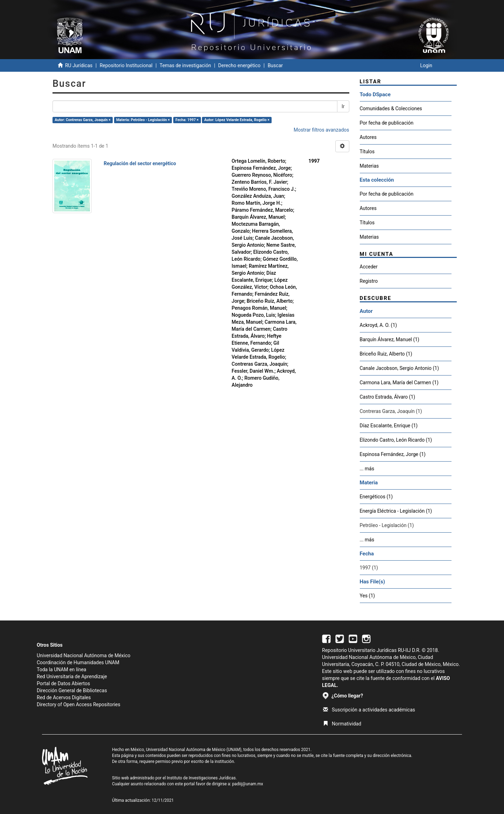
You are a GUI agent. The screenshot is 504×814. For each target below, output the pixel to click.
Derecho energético (239, 65)
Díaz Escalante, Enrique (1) (389, 426)
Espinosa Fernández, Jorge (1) (393, 454)
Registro (369, 281)
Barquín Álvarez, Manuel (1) (390, 339)
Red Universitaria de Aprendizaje (72, 676)
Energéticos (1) (376, 497)
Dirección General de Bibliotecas (72, 690)
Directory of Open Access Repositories (79, 704)
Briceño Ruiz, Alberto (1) (386, 354)
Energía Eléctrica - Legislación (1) (396, 511)
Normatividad (342, 724)
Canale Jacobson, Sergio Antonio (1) (400, 368)
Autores (368, 137)
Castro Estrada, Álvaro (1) (388, 397)
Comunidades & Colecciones (391, 108)
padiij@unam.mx (248, 784)
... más (367, 469)
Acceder (369, 267)
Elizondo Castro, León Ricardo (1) (396, 440)
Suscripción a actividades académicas (369, 710)
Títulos (367, 152)
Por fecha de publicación (387, 123)
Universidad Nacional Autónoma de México (84, 655)
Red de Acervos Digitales (64, 697)
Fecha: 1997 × (187, 120)
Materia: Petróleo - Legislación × (143, 120)
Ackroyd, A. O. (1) (379, 325)
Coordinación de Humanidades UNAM (78, 662)
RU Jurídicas (79, 65)
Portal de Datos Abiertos (63, 683)
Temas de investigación (185, 65)
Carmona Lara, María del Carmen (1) (399, 383)
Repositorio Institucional (126, 65)
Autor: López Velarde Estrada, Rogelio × (237, 120)
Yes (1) (367, 596)
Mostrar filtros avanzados (321, 130)
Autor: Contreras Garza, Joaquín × (83, 120)
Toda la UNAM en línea (61, 669)
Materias (369, 166)
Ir (343, 106)
